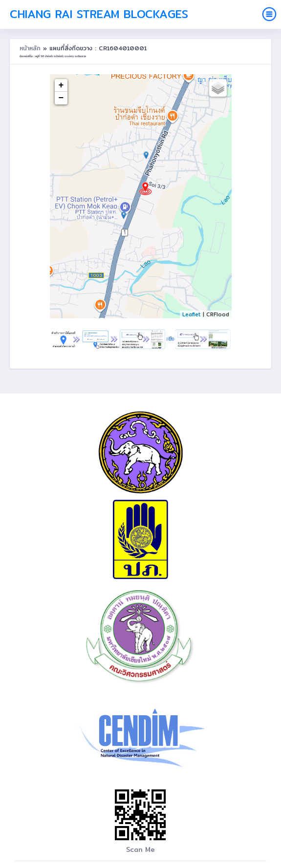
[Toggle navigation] (269, 14)
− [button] (61, 98)
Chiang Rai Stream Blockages (99, 14)
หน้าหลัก (31, 48)
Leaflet (192, 314)
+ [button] (61, 85)
